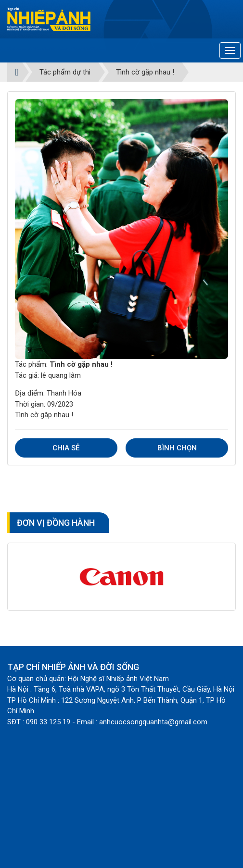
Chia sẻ (66, 448)
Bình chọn (177, 448)
